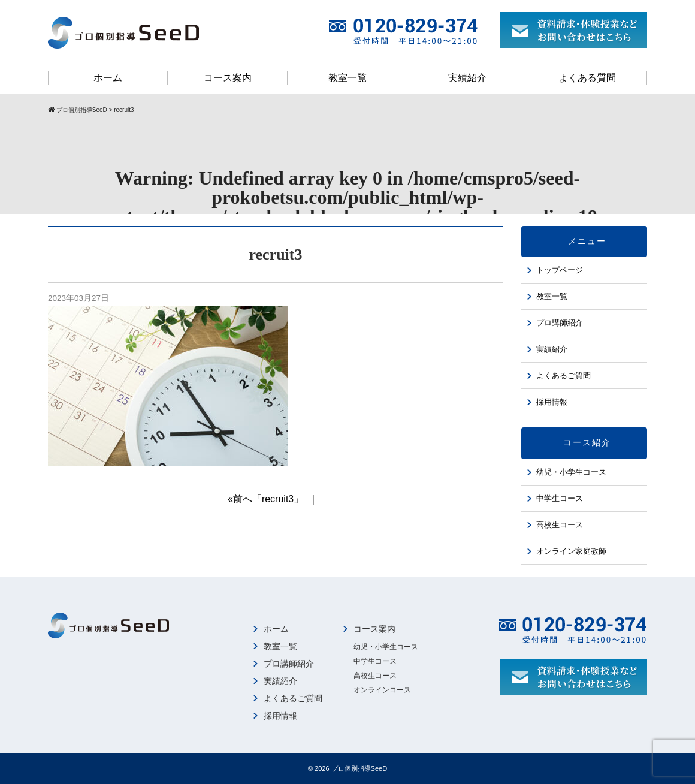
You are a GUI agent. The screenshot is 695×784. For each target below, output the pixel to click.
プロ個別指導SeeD (359, 768)
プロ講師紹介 (560, 323)
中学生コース (560, 498)
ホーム (108, 78)
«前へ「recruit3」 (265, 499)
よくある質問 (587, 78)
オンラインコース (382, 690)
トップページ (560, 270)
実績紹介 (467, 78)
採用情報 (552, 402)
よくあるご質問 (563, 376)
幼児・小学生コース (571, 472)
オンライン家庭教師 (571, 551)
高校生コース (560, 525)
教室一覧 (347, 78)
